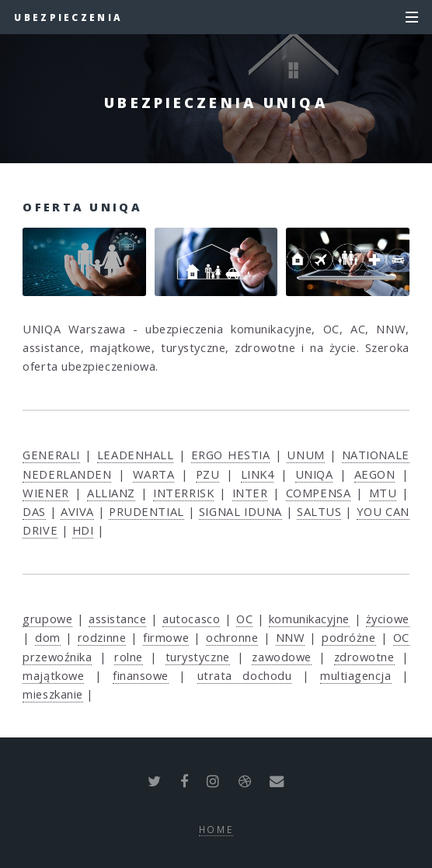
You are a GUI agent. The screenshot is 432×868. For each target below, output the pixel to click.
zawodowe (281, 657)
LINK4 (258, 474)
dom (48, 637)
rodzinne (102, 637)
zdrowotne (364, 657)
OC (244, 619)
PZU (208, 474)
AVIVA (77, 511)
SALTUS (319, 511)
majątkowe (53, 675)
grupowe (47, 619)
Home (216, 829)
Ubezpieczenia (68, 17)
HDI (83, 530)
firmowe (166, 637)
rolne (129, 657)
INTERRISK (183, 493)
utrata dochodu (245, 675)
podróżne (348, 637)
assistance (118, 619)
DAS (34, 511)
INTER (250, 493)
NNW (291, 637)
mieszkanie (53, 694)
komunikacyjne (309, 619)
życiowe (388, 619)
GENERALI (51, 455)
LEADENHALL (136, 455)
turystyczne (198, 657)
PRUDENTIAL (146, 511)
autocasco (191, 619)
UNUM (305, 455)
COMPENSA (318, 493)
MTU (383, 493)
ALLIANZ (111, 493)
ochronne (232, 637)
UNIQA (314, 474)
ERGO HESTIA (231, 455)
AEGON (375, 474)
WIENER (45, 493)
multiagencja (356, 675)
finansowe (141, 675)
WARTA (154, 474)
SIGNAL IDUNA (240, 511)
